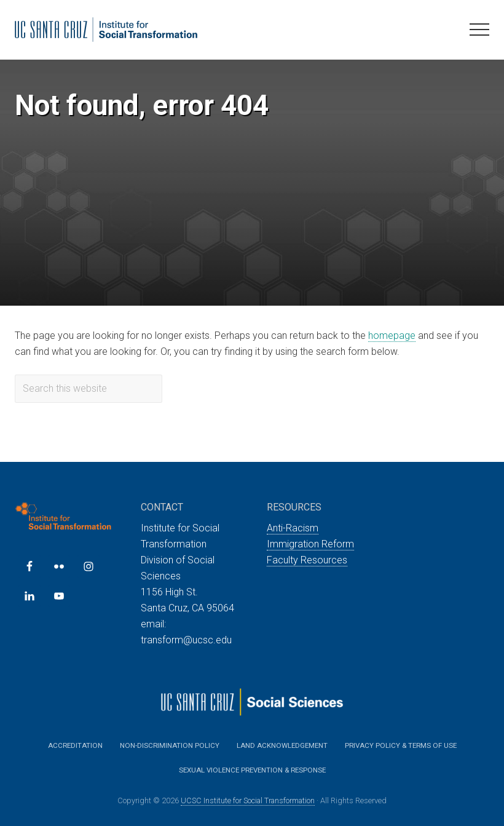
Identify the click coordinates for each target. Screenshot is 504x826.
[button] (479, 30)
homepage (392, 336)
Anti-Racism (293, 528)
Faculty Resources (307, 560)
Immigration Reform (310, 544)
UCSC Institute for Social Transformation (248, 800)
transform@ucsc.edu (186, 640)
